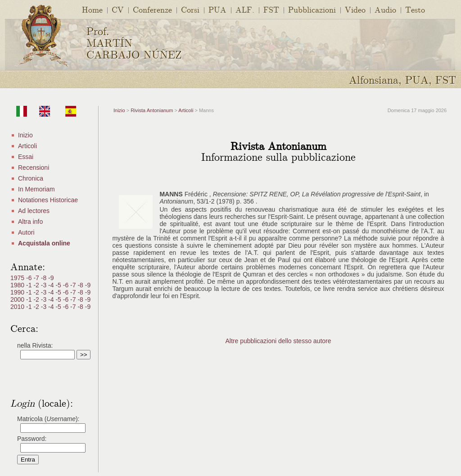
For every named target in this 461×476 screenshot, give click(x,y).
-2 (37, 285)
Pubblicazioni (312, 9)
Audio (385, 9)
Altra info (30, 222)
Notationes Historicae (48, 200)
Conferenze (152, 9)
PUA (217, 9)
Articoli (27, 146)
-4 (52, 285)
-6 (30, 278)
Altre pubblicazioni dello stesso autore (278, 341)
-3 (45, 285)
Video (355, 9)
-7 (37, 278)
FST (271, 9)
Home (92, 9)
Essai (26, 157)
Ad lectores (34, 211)
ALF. (245, 9)
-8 (45, 278)
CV (118, 9)
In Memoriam (36, 189)
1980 (18, 285)
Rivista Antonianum (152, 110)
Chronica (31, 178)
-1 (30, 285)
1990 (18, 292)
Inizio (25, 135)
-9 (51, 278)
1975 (18, 278)
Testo (415, 9)
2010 (18, 307)
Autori (26, 232)
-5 (59, 285)
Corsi (190, 9)
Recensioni (34, 168)
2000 (18, 299)
